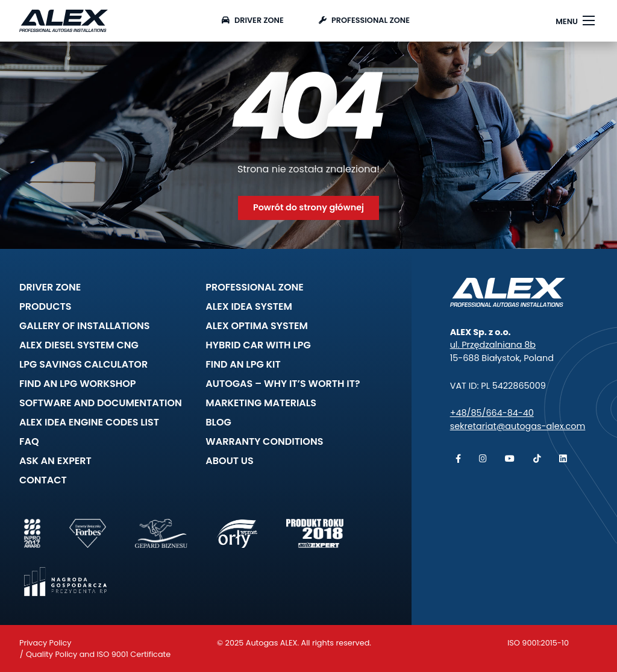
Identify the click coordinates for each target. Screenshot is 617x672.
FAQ (29, 441)
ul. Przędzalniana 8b (493, 345)
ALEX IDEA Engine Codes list (89, 422)
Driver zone (253, 20)
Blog (218, 422)
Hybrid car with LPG (258, 345)
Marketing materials (261, 403)
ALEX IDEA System (249, 306)
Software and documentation (101, 403)
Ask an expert (55, 461)
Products (45, 306)
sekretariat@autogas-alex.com (518, 426)
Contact (43, 480)
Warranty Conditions (264, 441)
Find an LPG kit (243, 364)
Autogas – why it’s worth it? (283, 384)
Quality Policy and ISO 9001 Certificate (98, 654)
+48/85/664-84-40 (492, 413)
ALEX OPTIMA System (257, 326)
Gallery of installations (85, 326)
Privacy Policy (45, 643)
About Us (229, 461)
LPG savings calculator (83, 364)
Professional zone (364, 20)
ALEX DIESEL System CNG (79, 345)
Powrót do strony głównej (308, 207)
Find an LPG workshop (77, 384)
